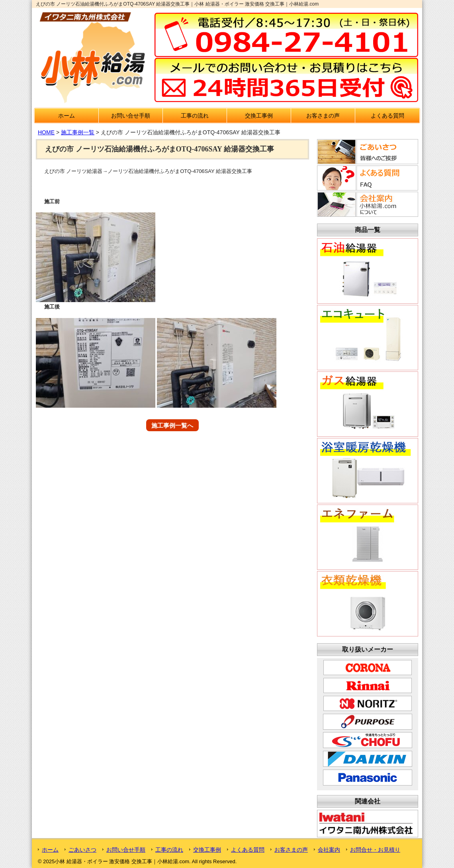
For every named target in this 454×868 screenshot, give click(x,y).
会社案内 (329, 850)
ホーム (67, 116)
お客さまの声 (323, 116)
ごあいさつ (82, 850)
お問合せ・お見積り (375, 850)
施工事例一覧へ (172, 425)
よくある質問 (387, 116)
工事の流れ (195, 116)
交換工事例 (259, 116)
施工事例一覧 (78, 132)
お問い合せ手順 (131, 116)
